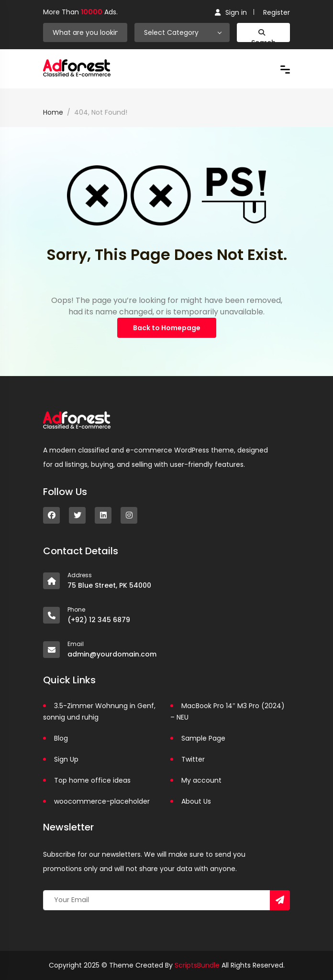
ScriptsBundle (197, 965)
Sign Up (66, 759)
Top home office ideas (92, 780)
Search (263, 36)
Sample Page (203, 738)
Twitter (193, 759)
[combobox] (182, 32)
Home (53, 112)
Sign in (231, 12)
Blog (61, 738)
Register (277, 12)
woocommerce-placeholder (102, 801)
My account (201, 780)
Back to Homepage (167, 328)
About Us (196, 801)
